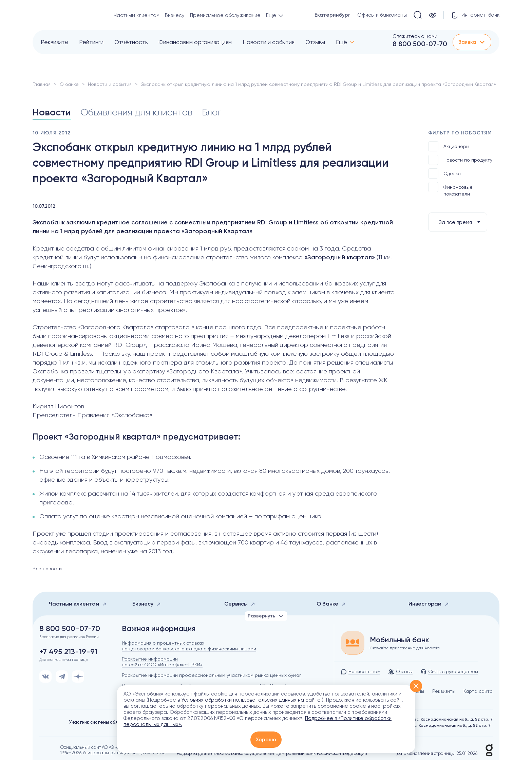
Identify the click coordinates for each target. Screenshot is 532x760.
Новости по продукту (460, 160)
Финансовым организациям (195, 42)
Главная (42, 84)
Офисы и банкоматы (382, 15)
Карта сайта (478, 691)
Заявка (472, 42)
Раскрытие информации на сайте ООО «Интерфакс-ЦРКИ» (162, 662)
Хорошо (266, 740)
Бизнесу (175, 15)
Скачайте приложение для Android (405, 648)
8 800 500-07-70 (420, 44)
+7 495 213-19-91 (68, 652)
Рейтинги (91, 42)
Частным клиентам (137, 15)
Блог (212, 112)
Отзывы (315, 42)
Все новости (47, 569)
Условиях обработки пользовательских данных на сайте (252, 700)
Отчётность (131, 42)
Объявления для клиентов (136, 112)
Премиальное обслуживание (225, 15)
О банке (69, 84)
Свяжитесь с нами (415, 36)
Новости (52, 112)
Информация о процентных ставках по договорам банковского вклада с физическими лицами (189, 646)
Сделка (444, 173)
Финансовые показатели (450, 189)
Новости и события (269, 42)
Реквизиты (54, 42)
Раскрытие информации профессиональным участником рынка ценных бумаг (212, 675)
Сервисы (240, 604)
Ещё (341, 42)
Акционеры (449, 146)
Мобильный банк (400, 640)
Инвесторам (429, 604)
